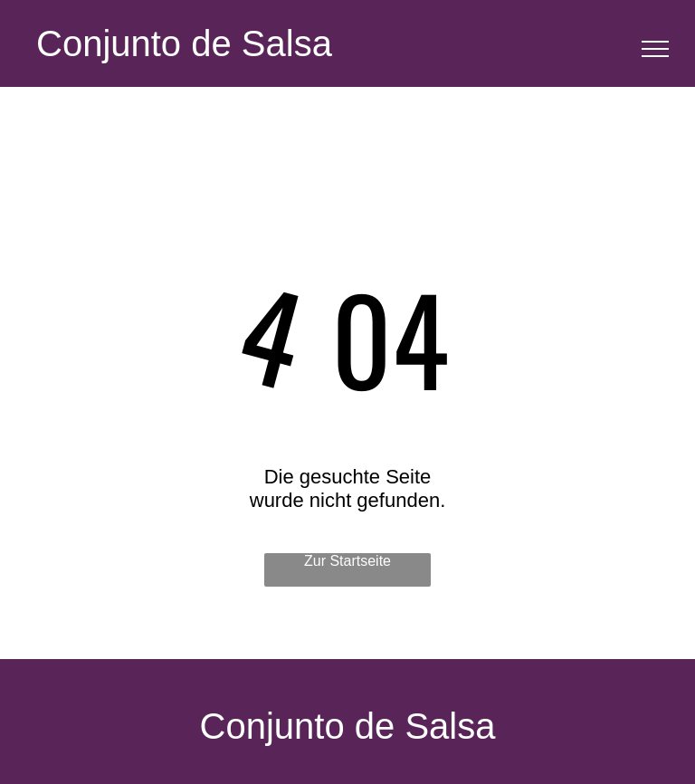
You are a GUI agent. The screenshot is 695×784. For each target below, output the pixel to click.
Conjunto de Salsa (184, 43)
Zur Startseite (347, 561)
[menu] (655, 49)
